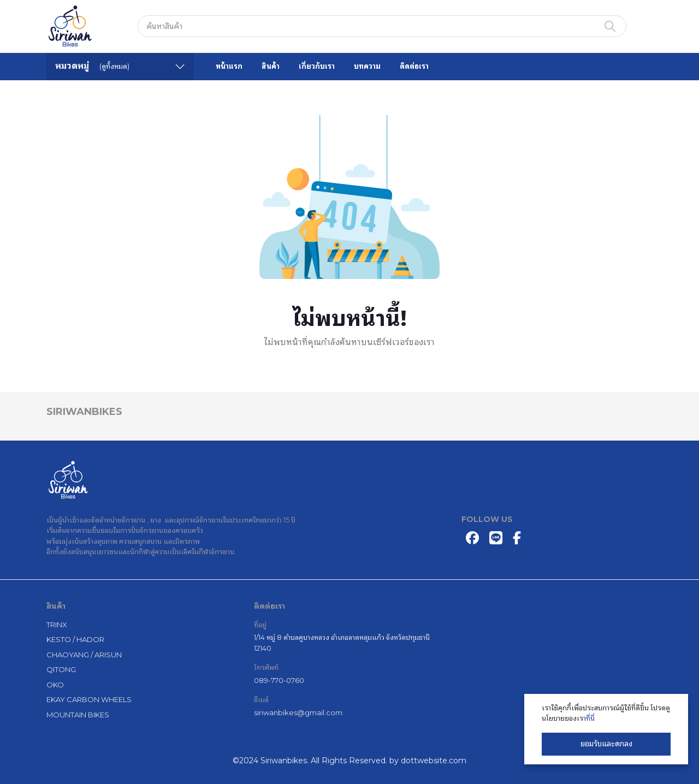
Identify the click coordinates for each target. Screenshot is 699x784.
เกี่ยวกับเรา (317, 66)
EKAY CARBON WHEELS (89, 699)
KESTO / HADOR (75, 639)
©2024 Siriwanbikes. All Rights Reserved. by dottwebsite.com (349, 761)
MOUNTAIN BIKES (78, 715)
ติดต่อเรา (414, 66)
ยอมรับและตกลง (606, 744)
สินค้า (271, 66)
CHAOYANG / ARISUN (84, 655)
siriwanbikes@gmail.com (298, 712)
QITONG (61, 669)
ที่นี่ (590, 718)
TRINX (57, 625)
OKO (55, 685)
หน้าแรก (229, 66)
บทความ (367, 66)
